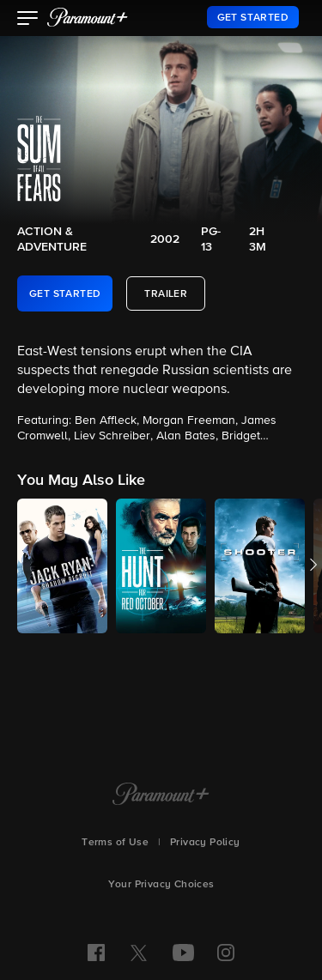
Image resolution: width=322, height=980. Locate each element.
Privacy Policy (205, 843)
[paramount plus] (88, 17)
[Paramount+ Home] (161, 795)
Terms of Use (115, 843)
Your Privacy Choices (161, 885)
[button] (28, 20)
